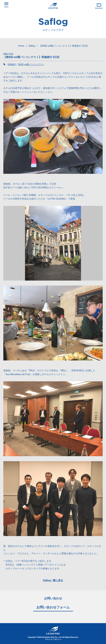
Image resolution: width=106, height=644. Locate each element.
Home (21, 46)
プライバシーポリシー (53, 639)
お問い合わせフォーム (53, 607)
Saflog (32, 46)
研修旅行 (12, 65)
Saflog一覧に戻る (53, 580)
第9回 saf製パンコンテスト (31, 65)
